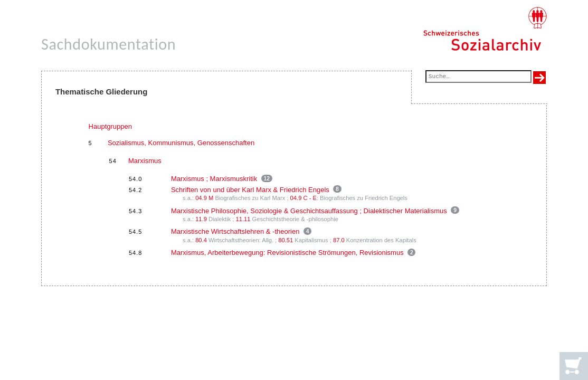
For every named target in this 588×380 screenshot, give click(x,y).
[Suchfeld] (478, 77)
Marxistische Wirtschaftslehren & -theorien (235, 231)
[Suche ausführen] (539, 78)
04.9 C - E (304, 198)
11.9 (201, 219)
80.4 (201, 240)
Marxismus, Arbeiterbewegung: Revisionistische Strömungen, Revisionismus (287, 253)
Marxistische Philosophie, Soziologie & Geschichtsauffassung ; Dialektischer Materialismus (309, 211)
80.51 (286, 240)
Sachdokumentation (108, 44)
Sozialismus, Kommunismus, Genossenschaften (181, 143)
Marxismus (145, 161)
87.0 (339, 240)
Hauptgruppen (110, 126)
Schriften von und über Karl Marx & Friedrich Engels (250, 190)
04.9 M (204, 198)
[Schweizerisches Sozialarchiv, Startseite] (485, 29)
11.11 (243, 219)
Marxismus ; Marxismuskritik (214, 179)
